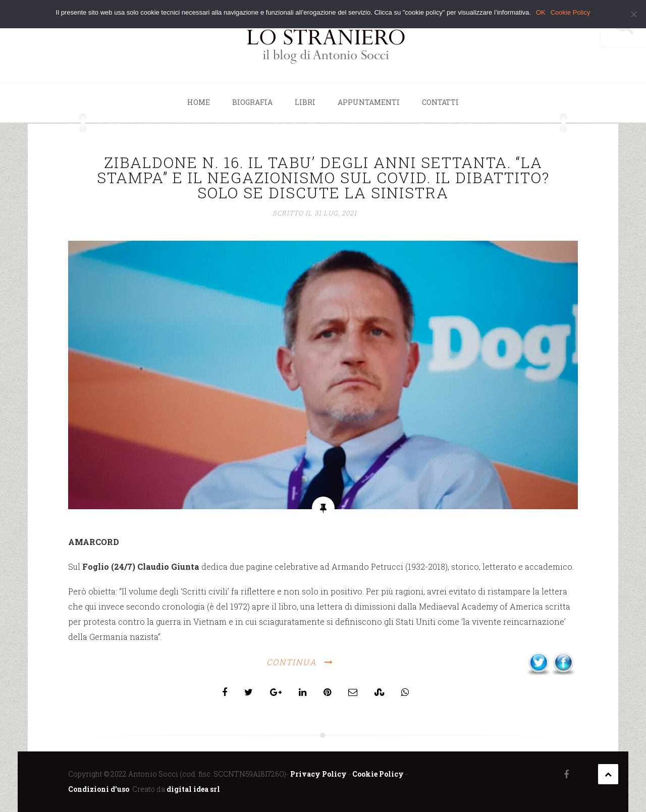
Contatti (440, 102)
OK (541, 12)
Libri (305, 102)
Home (199, 102)
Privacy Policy (318, 774)
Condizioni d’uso (99, 789)
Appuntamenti (369, 102)
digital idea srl (193, 789)
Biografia (252, 102)
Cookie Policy (378, 774)
